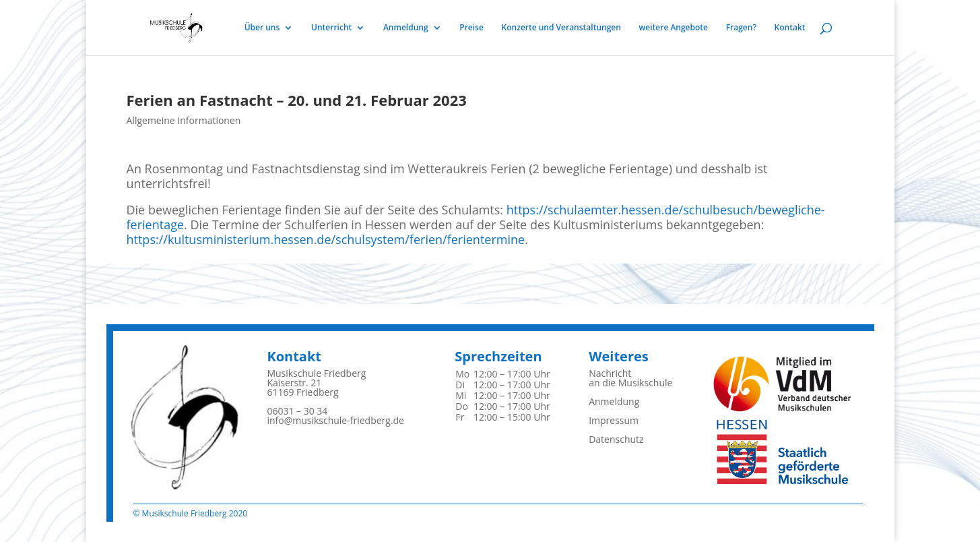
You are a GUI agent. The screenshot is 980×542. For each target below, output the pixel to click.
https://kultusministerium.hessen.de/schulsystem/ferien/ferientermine (326, 239)
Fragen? (741, 28)
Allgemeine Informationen (184, 120)
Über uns (262, 28)
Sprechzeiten (498, 356)
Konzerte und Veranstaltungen (561, 28)
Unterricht (331, 28)
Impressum (614, 420)
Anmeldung (406, 28)
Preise (471, 28)
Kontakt (790, 28)
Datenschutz (616, 439)
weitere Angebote (674, 28)
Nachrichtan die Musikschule (630, 378)
